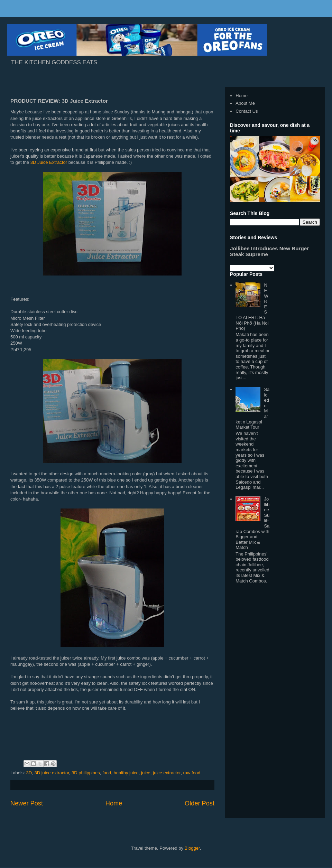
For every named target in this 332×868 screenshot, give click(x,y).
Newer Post (27, 803)
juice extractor (167, 773)
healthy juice (126, 773)
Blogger (192, 848)
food (107, 773)
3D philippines (86, 773)
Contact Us (247, 111)
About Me (245, 103)
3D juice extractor (52, 773)
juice (146, 773)
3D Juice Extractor (49, 162)
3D (29, 773)
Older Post (200, 803)
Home (114, 803)
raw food (192, 773)
